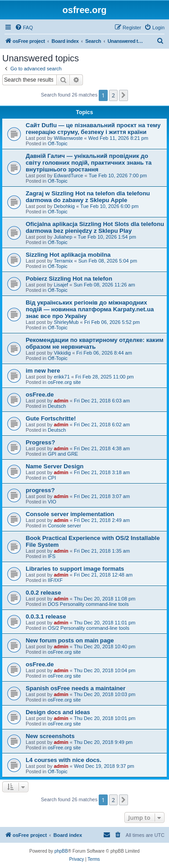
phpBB (61, 851)
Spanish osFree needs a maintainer (75, 688)
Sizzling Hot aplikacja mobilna (68, 255)
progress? (40, 490)
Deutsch (57, 406)
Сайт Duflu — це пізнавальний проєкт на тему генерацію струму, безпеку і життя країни (93, 129)
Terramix (63, 261)
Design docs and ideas (58, 712)
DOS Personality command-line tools (88, 604)
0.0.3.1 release (46, 616)
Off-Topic (58, 143)
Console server (64, 526)
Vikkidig (62, 353)
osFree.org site (64, 382)
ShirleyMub (66, 322)
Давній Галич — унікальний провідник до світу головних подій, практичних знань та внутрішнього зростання (89, 163)
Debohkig (64, 206)
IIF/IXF (55, 580)
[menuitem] (24, 28)
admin (61, 401)
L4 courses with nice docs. (64, 760)
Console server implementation (70, 514)
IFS (52, 556)
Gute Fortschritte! (51, 418)
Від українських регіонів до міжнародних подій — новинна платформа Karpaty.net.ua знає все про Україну (90, 309)
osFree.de (40, 395)
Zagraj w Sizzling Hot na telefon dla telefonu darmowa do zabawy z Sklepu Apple (88, 197)
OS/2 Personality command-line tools (89, 628)
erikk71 (62, 377)
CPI (52, 478)
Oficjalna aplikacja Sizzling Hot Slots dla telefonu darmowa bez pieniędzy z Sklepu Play (95, 227)
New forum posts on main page (70, 640)
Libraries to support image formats (75, 569)
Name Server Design (55, 466)
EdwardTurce (68, 175)
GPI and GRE (63, 454)
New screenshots (50, 736)
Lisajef (61, 285)
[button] (123, 95)
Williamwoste (68, 138)
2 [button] (113, 95)
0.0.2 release (43, 593)
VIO (52, 502)
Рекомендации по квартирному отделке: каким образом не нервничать (95, 343)
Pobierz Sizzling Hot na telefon (69, 279)
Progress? (40, 442)
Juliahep (63, 237)
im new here (43, 371)
